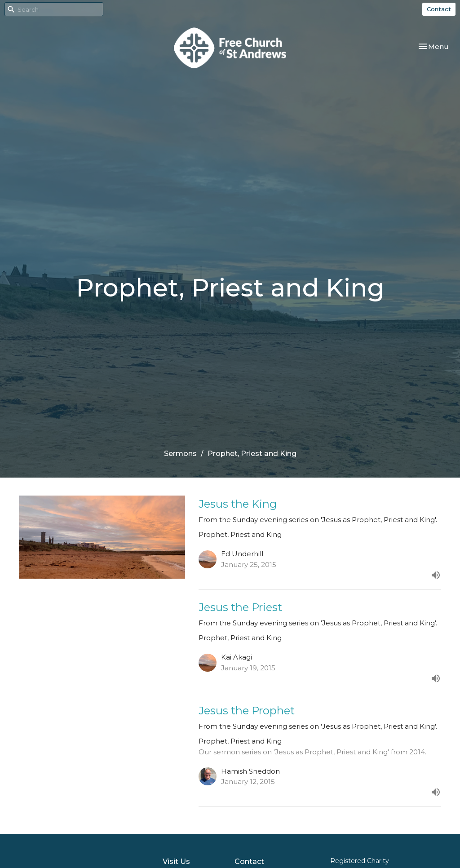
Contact (439, 9)
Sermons (180, 454)
